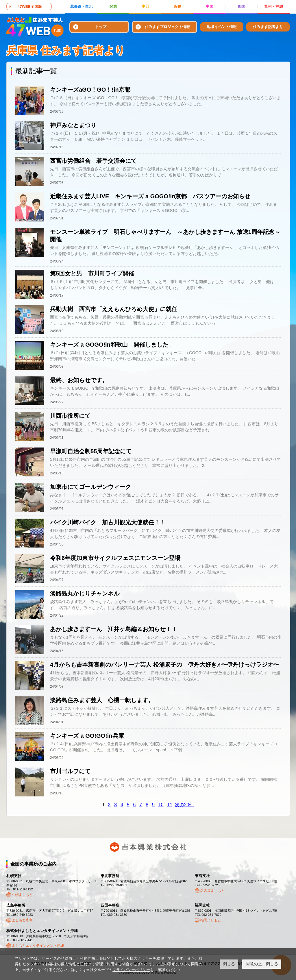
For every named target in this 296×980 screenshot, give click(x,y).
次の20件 (184, 805)
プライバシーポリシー (131, 970)
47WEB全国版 (30, 7)
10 (161, 805)
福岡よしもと (211, 920)
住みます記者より (268, 27)
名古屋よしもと (212, 891)
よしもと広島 (22, 920)
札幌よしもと (22, 895)
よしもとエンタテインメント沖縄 (38, 946)
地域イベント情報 (222, 27)
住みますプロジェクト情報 (167, 27)
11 (170, 805)
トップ (101, 27)
